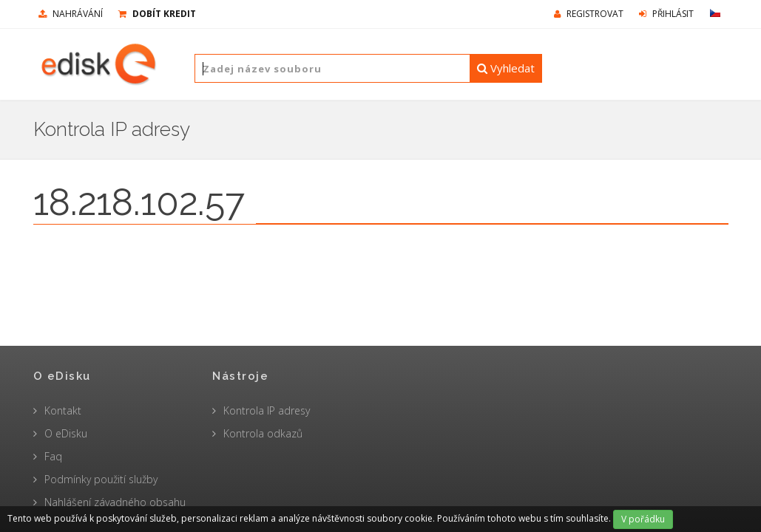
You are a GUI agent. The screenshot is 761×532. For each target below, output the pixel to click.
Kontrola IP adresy (267, 410)
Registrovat (589, 14)
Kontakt (63, 410)
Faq (53, 456)
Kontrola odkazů (263, 433)
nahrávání (71, 14)
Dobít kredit (157, 14)
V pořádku (643, 519)
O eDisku (66, 433)
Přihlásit (666, 14)
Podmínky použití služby (101, 479)
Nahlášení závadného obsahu (115, 502)
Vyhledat (506, 68)
